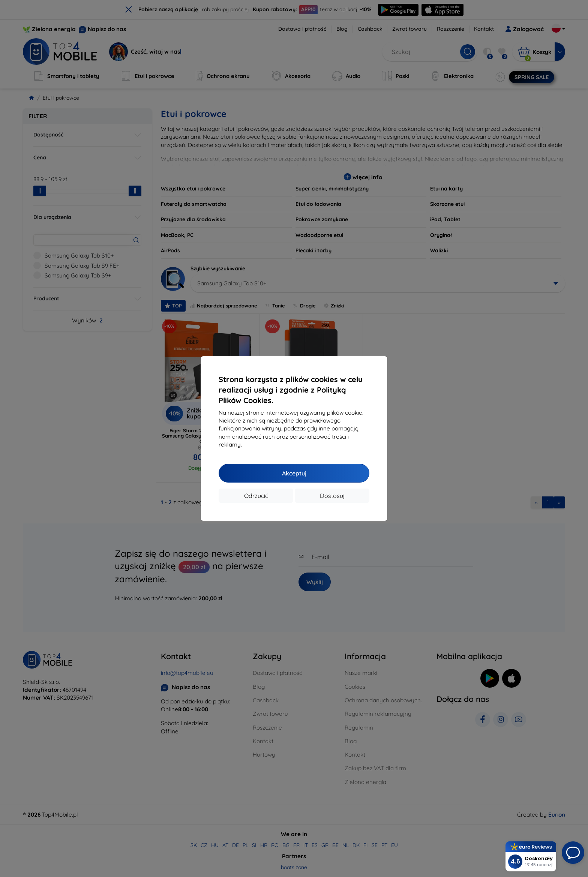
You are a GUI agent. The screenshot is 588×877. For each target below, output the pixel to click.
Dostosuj (332, 496)
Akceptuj (294, 473)
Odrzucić (256, 496)
